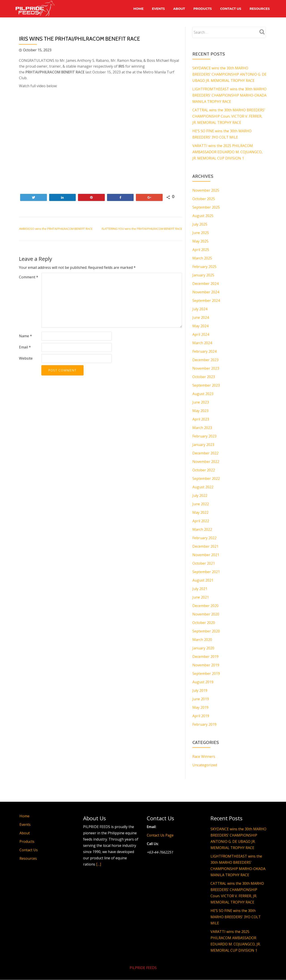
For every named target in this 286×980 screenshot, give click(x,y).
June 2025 (201, 233)
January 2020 (203, 648)
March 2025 (202, 258)
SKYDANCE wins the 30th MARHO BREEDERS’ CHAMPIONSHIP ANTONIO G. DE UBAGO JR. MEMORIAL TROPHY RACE (229, 74)
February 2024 (204, 351)
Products (201, 9)
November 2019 (206, 665)
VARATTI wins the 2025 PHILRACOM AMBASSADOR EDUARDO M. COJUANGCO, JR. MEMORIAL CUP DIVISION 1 (227, 152)
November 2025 (206, 190)
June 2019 (201, 699)
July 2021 (200, 589)
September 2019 (206, 673)
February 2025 (204, 267)
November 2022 (206, 462)
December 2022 (205, 453)
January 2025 (203, 275)
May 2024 (200, 326)
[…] (99, 864)
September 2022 (206, 479)
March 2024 (202, 343)
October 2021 (204, 563)
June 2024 (201, 317)
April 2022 (201, 521)
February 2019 (204, 724)
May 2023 (200, 411)
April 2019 (201, 716)
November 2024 (206, 292)
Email (25, 347)
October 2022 (204, 470)
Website (26, 358)
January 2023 (203, 445)
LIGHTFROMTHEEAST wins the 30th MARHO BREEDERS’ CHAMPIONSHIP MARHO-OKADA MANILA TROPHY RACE (229, 95)
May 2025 (200, 241)
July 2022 (200, 495)
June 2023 (201, 402)
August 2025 (203, 216)
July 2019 (200, 690)
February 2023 (204, 436)
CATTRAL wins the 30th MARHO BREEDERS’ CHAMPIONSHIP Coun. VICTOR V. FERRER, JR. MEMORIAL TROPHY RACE (229, 116)
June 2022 (201, 504)
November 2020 (206, 614)
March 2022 (202, 529)
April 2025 (201, 250)
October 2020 (204, 623)
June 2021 (201, 597)
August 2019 (203, 682)
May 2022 (200, 512)
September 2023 (206, 385)
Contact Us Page (161, 835)
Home (136, 9)
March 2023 (202, 428)
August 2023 (203, 394)
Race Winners (204, 756)
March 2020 (202, 640)
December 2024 (205, 284)
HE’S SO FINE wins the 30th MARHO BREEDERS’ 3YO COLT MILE (236, 917)
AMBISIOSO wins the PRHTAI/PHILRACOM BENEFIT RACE (56, 229)
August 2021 (203, 580)
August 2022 (203, 487)
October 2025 (204, 199)
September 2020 (206, 631)
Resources (259, 9)
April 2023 (201, 419)
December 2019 (205, 657)
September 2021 (206, 572)
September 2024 (206, 300)
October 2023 (204, 377)
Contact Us (230, 9)
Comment (29, 277)
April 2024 (201, 334)
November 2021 (206, 555)
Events (156, 9)
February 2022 (204, 538)
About (178, 9)
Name (25, 336)
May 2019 (200, 707)
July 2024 (200, 309)
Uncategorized (205, 765)
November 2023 (206, 368)
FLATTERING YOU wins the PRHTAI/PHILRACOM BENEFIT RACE (142, 229)
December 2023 (205, 360)
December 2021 (205, 546)
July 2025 (200, 224)
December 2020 (205, 606)
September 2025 (206, 207)
